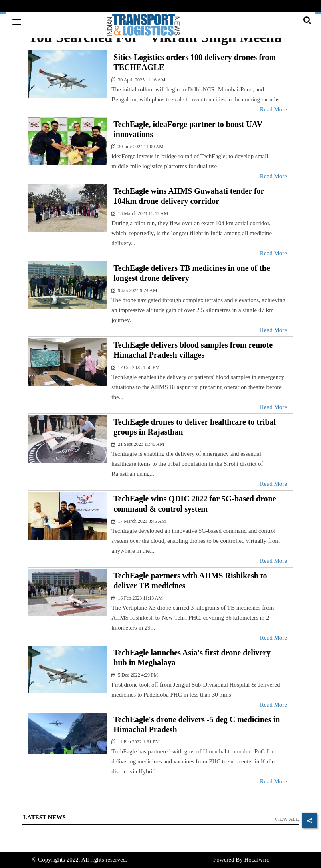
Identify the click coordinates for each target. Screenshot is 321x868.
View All (287, 819)
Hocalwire (256, 860)
